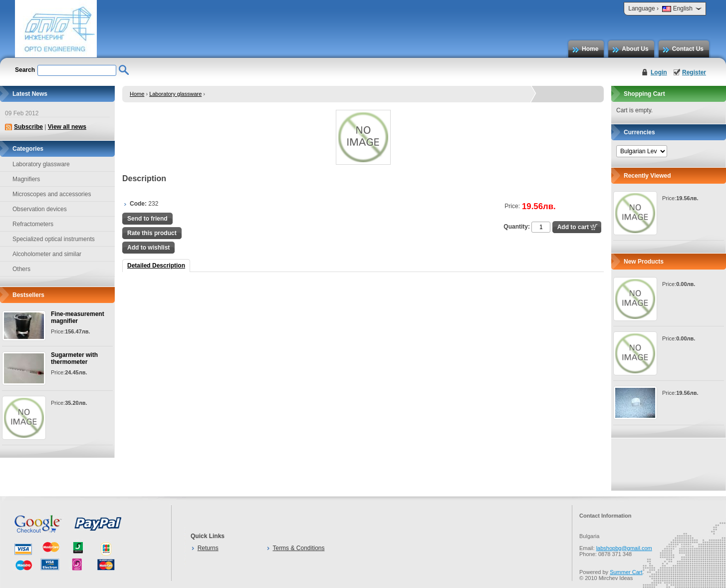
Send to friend (147, 219)
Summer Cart (626, 572)
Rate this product (152, 233)
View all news (67, 127)
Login (659, 72)
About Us (635, 49)
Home (590, 49)
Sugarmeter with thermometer (74, 358)
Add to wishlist (148, 248)
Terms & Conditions (298, 548)
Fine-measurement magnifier (78, 317)
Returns (208, 548)
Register (694, 72)
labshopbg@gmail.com (624, 548)
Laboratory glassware (175, 94)
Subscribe (28, 127)
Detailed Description (156, 266)
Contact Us (688, 49)
